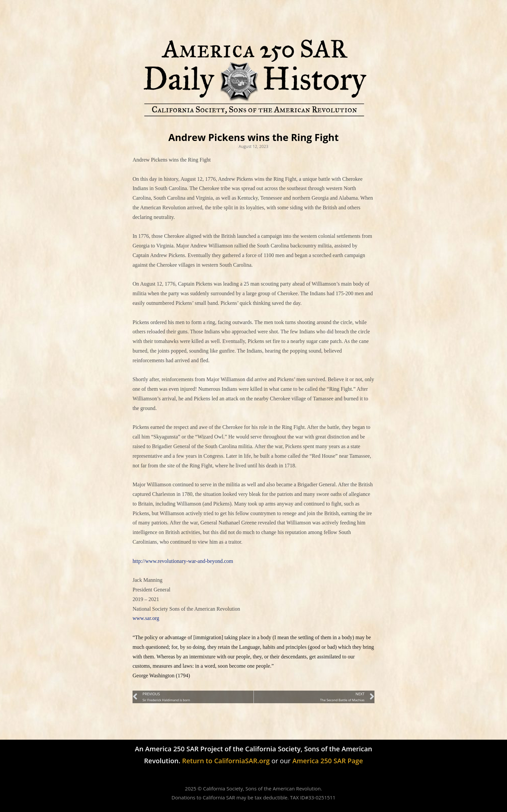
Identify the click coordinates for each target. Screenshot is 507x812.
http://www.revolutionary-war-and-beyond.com (183, 561)
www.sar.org (146, 618)
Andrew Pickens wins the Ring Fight (253, 137)
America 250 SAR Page (328, 761)
